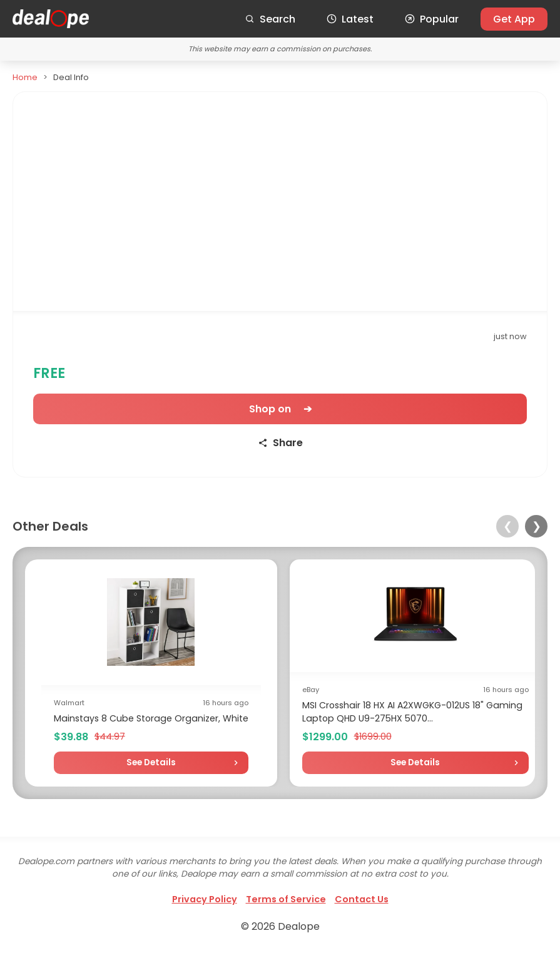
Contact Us (362, 899)
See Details (151, 762)
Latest (350, 19)
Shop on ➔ (280, 409)
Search (270, 19)
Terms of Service (286, 899)
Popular (432, 19)
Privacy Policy (205, 899)
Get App (514, 19)
